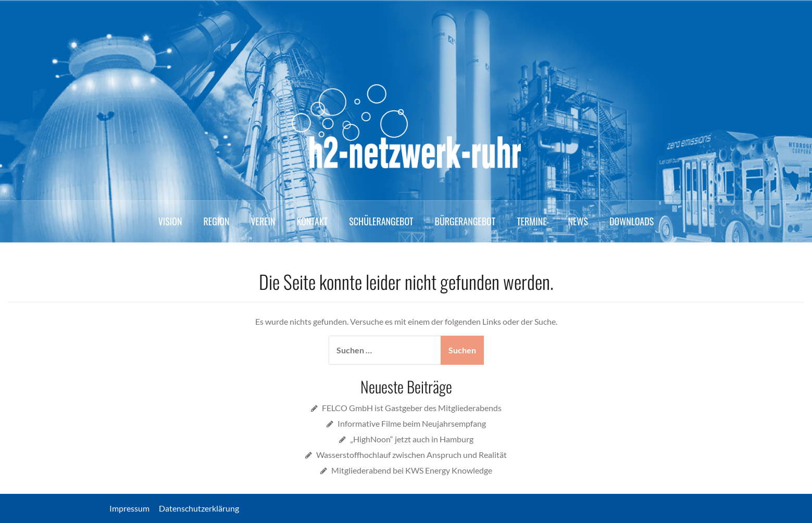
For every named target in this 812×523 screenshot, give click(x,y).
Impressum (133, 508)
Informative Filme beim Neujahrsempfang (412, 423)
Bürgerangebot (465, 221)
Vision (170, 221)
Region (217, 221)
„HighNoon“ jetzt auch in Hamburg (412, 439)
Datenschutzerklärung (199, 508)
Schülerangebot (381, 221)
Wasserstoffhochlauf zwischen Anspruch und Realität (411, 455)
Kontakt (313, 221)
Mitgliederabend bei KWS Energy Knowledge (412, 470)
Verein (263, 221)
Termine (532, 221)
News (578, 221)
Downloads (632, 221)
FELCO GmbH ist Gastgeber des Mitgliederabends (412, 408)
